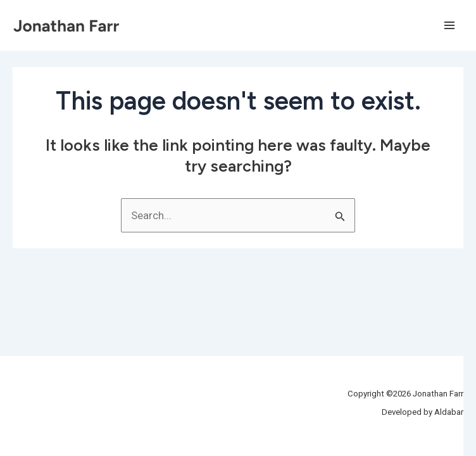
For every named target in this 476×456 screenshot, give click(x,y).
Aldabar (449, 412)
